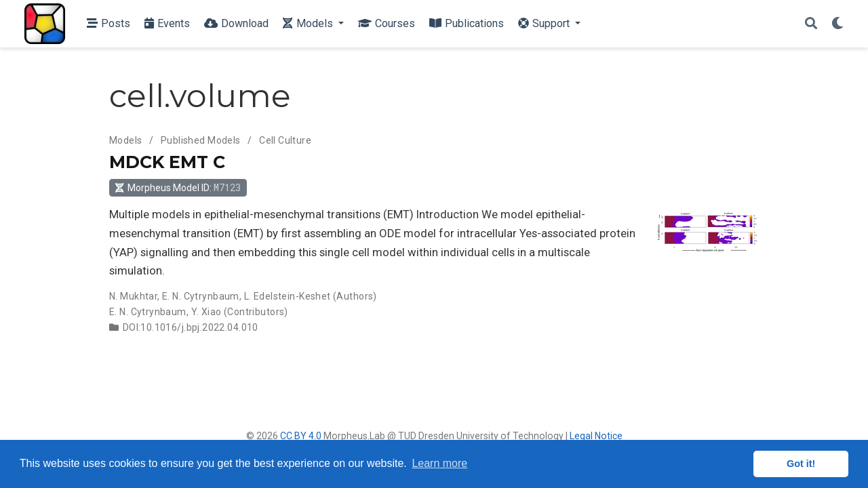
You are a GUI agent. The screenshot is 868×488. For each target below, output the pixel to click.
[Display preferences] (837, 24)
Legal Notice (596, 436)
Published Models (201, 140)
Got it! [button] (801, 464)
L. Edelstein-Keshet (288, 296)
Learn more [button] (439, 463)
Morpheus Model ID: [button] (178, 187)
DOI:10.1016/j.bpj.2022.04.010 (191, 327)
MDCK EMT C (167, 162)
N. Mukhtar (133, 296)
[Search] (811, 24)
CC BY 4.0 (301, 436)
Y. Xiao (206, 312)
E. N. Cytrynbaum (201, 296)
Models (126, 140)
